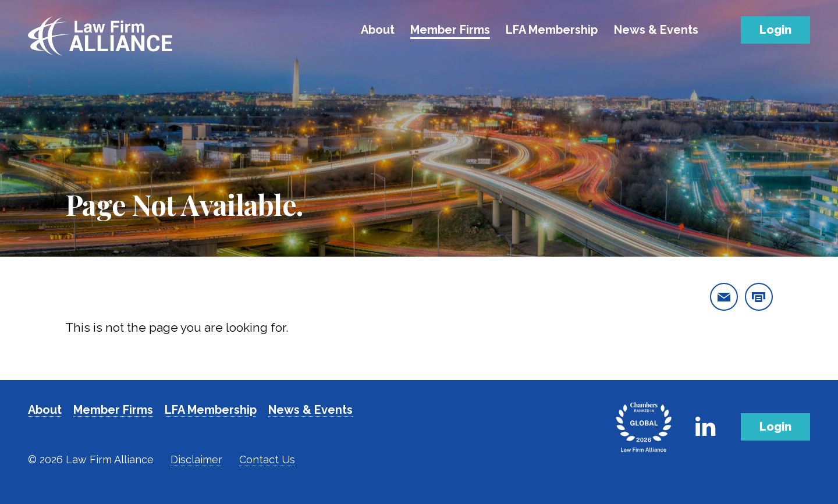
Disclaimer (196, 459)
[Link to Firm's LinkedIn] (705, 427)
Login (775, 30)
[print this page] (759, 297)
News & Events (656, 30)
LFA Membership (552, 30)
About (378, 30)
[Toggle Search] (723, 28)
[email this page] (724, 297)
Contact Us (267, 459)
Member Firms (450, 30)
